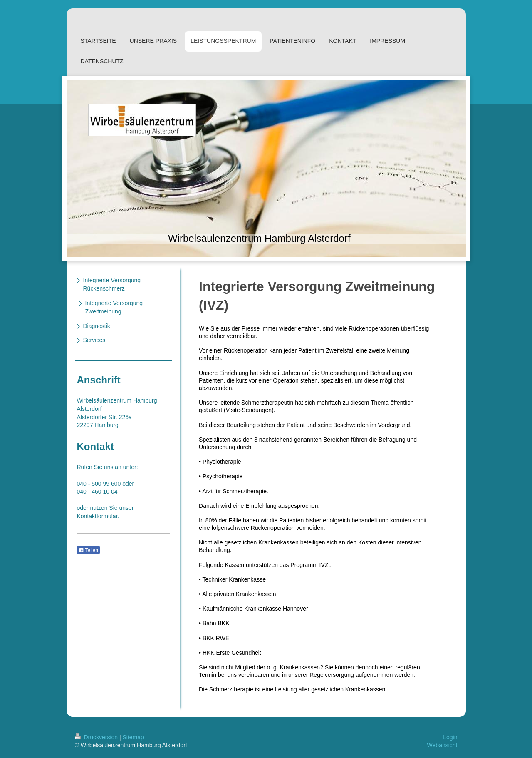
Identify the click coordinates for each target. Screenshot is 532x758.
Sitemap (133, 737)
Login (450, 737)
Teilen (88, 550)
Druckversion (97, 737)
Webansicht (442, 745)
